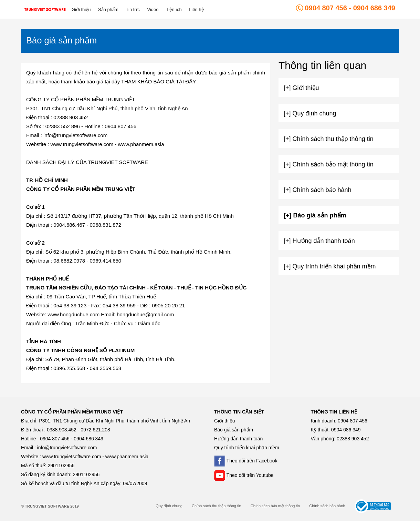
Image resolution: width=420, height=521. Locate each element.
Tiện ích (174, 9)
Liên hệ (196, 9)
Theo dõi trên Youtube (244, 475)
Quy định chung (169, 506)
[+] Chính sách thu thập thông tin (329, 139)
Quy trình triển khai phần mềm (247, 448)
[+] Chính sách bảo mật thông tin (329, 164)
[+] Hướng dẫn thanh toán (319, 241)
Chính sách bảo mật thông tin (275, 506)
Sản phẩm (108, 9)
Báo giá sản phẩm (234, 430)
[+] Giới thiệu (301, 88)
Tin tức (133, 9)
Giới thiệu (81, 9)
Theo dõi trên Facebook (246, 461)
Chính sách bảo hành (327, 506)
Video (153, 9)
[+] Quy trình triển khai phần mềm (330, 266)
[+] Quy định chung (310, 113)
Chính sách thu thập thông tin (217, 506)
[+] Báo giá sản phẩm (315, 215)
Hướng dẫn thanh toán (238, 439)
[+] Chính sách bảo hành (318, 190)
